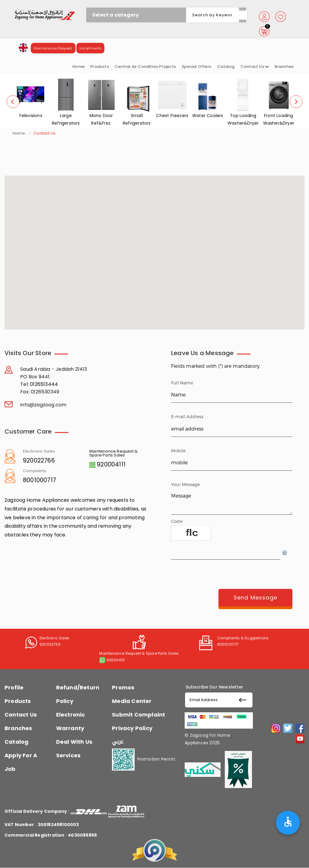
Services (68, 755)
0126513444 (44, 384)
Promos (123, 687)
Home (78, 67)
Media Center (132, 701)
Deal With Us (74, 742)
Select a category (116, 15)
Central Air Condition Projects (145, 67)
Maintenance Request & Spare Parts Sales (113, 453)
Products (100, 67)
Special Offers (196, 67)
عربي (118, 742)
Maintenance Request (53, 48)
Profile (14, 687)
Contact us (255, 67)
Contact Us (21, 715)
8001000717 (40, 480)
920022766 (39, 461)
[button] (23, 47)
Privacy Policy (132, 728)
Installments (90, 48)
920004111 (111, 464)
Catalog (226, 67)
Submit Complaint (139, 715)
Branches (284, 67)
